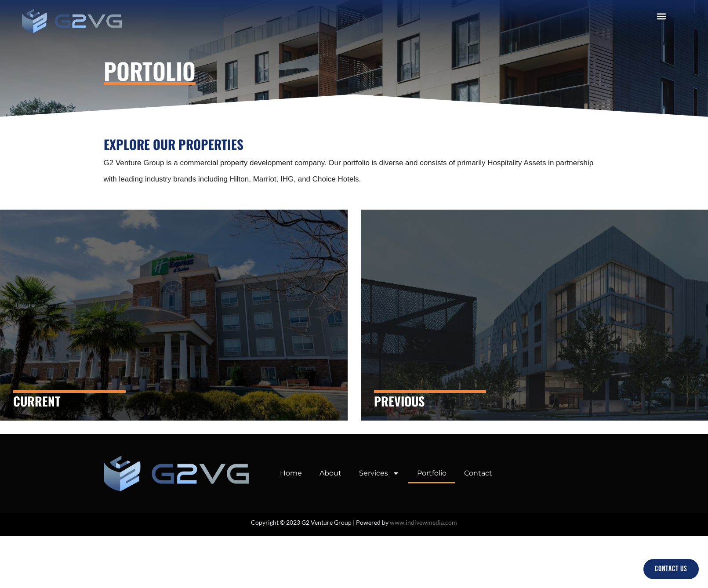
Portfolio (432, 473)
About (330, 473)
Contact (478, 473)
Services (379, 473)
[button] (661, 16)
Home (291, 473)
